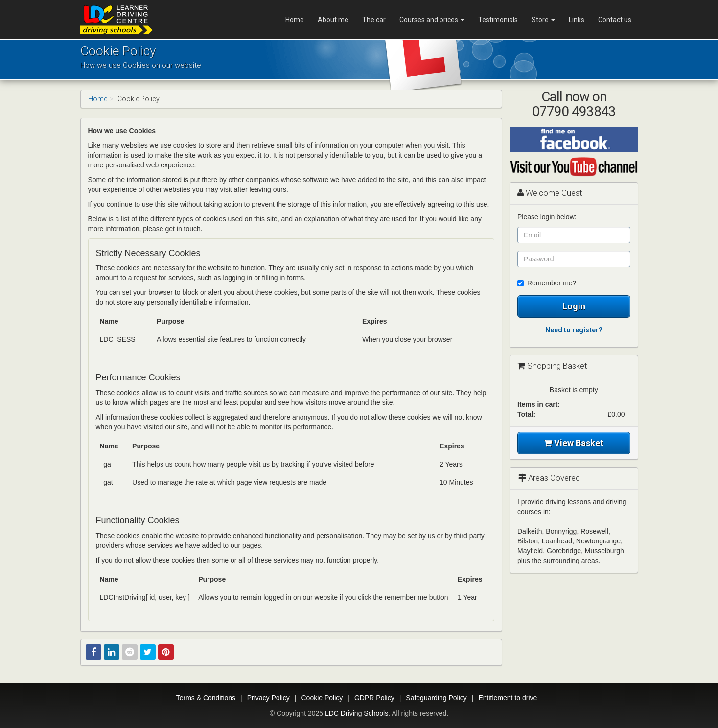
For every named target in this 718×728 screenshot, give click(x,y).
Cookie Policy (322, 698)
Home (295, 20)
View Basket (574, 443)
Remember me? (547, 283)
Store (543, 20)
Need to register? (574, 330)
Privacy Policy (268, 698)
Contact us (615, 20)
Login (574, 306)
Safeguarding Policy (436, 698)
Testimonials (498, 20)
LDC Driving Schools (357, 713)
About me (333, 20)
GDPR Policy (374, 698)
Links (577, 20)
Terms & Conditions (206, 698)
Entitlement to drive (508, 698)
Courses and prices (432, 20)
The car (374, 20)
